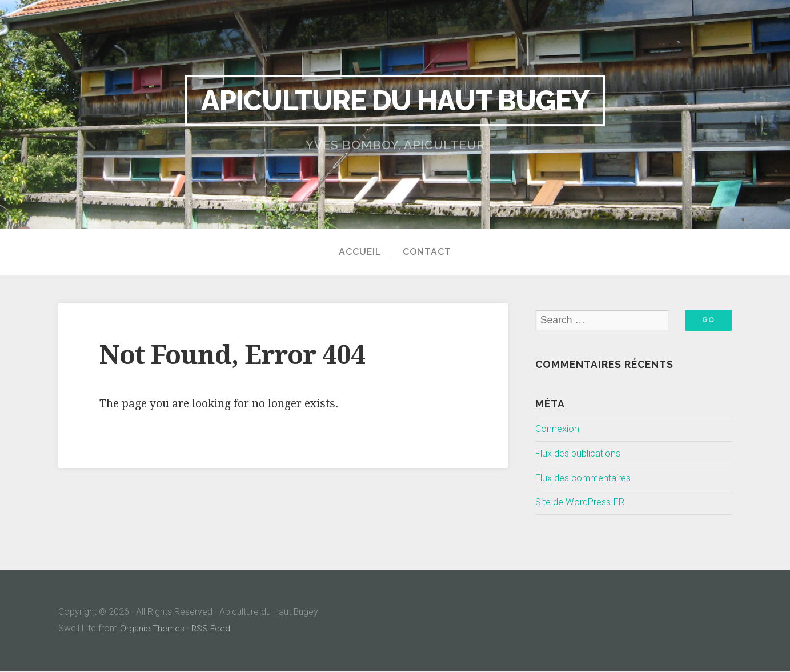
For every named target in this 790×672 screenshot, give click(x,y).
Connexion (558, 429)
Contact (427, 252)
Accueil (360, 252)
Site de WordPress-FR (583, 503)
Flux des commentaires (587, 478)
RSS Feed (212, 629)
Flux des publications (581, 454)
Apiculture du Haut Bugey (395, 100)
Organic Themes (153, 629)
